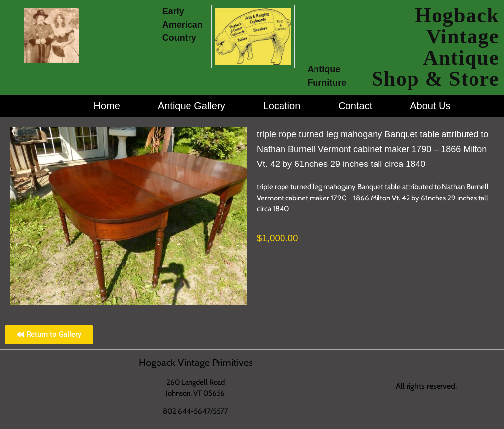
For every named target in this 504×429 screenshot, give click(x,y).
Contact (355, 106)
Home (107, 106)
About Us (430, 106)
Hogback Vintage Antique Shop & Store (435, 47)
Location (282, 106)
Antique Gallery (192, 106)
